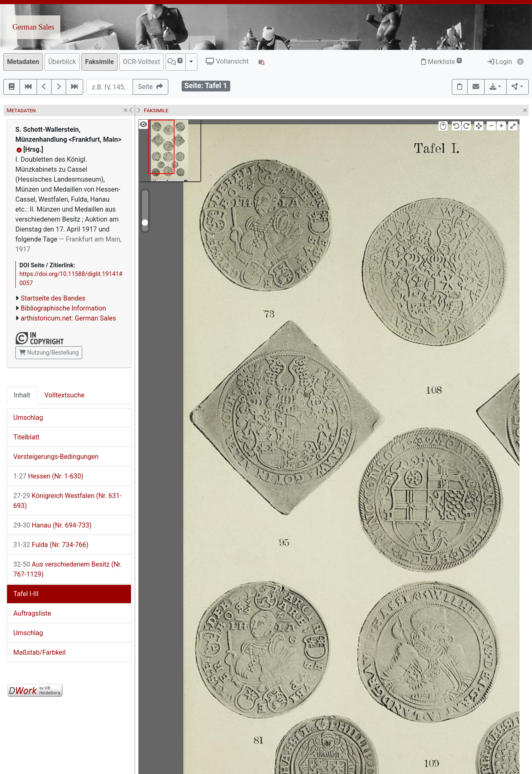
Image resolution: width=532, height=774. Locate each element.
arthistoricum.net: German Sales (68, 318)
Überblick (62, 62)
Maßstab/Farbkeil (39, 652)
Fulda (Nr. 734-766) (51, 545)
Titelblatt (26, 437)
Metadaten (23, 62)
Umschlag (28, 418)
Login (500, 62)
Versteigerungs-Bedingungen (56, 457)
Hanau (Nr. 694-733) (52, 525)
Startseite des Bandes (53, 298)
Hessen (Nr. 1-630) (48, 476)
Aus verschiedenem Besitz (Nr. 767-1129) (68, 569)
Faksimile (100, 62)
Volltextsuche (64, 395)
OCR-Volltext (142, 62)
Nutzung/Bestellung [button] (49, 352)
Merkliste (441, 62)
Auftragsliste (32, 613)
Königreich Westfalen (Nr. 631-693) (67, 501)
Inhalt (22, 395)
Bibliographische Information (63, 308)
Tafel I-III (26, 594)
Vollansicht (227, 61)
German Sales (33, 27)
